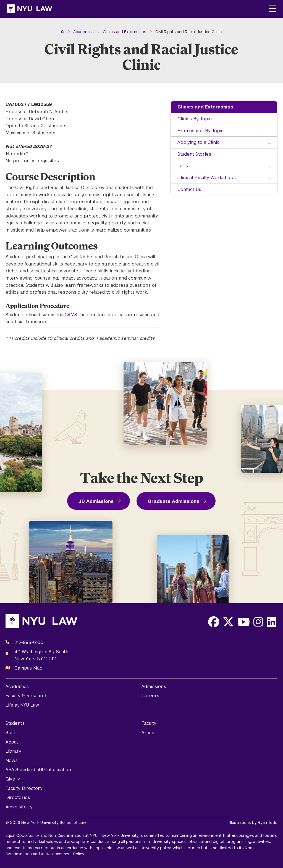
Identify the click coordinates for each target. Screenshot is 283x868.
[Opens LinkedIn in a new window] (272, 622)
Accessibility (19, 807)
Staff (11, 733)
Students (15, 723)
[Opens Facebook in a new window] (214, 622)
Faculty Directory (24, 788)
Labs (183, 166)
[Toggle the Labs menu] (270, 166)
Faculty (149, 723)
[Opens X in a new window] (228, 622)
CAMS (71, 315)
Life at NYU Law (22, 705)
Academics (17, 687)
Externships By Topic (201, 131)
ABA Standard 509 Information (38, 770)
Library (13, 751)
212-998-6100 (29, 642)
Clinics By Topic (195, 119)
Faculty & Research (26, 696)
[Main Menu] (272, 9)
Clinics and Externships (205, 107)
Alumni (148, 733)
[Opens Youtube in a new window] (244, 622)
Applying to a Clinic (198, 142)
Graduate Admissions (174, 501)
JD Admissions (96, 501)
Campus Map (28, 668)
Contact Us (189, 189)
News (12, 761)
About (12, 742)
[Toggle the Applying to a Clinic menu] (270, 143)
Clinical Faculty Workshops (207, 178)
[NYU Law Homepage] (29, 9)
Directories (18, 797)
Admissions (154, 687)
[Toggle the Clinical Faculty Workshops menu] (270, 178)
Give (10, 779)
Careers (150, 696)
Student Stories (194, 154)
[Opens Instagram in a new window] (258, 622)
